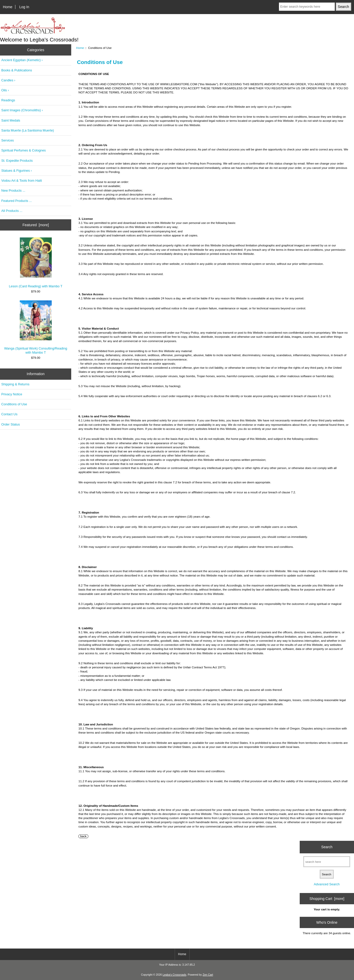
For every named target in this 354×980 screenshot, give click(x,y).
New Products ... (13, 190)
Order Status (11, 424)
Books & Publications (17, 70)
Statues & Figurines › (17, 171)
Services (8, 140)
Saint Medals (11, 120)
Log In (24, 7)
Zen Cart (208, 975)
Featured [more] (36, 225)
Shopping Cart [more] (327, 899)
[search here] (327, 862)
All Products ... (12, 211)
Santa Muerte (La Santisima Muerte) (28, 130)
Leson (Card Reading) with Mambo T (36, 263)
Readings (8, 100)
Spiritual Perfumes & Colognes (24, 150)
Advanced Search (327, 884)
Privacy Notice (12, 394)
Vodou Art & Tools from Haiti (22, 181)
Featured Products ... (17, 201)
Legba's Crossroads (175, 975)
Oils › (5, 90)
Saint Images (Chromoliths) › (22, 110)
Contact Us (9, 414)
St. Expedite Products (17, 161)
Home (8, 7)
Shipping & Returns (15, 384)
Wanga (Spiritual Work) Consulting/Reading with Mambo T (36, 327)
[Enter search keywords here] (307, 7)
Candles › (8, 80)
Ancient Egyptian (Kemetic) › (22, 60)
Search (327, 847)
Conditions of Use (14, 404)
